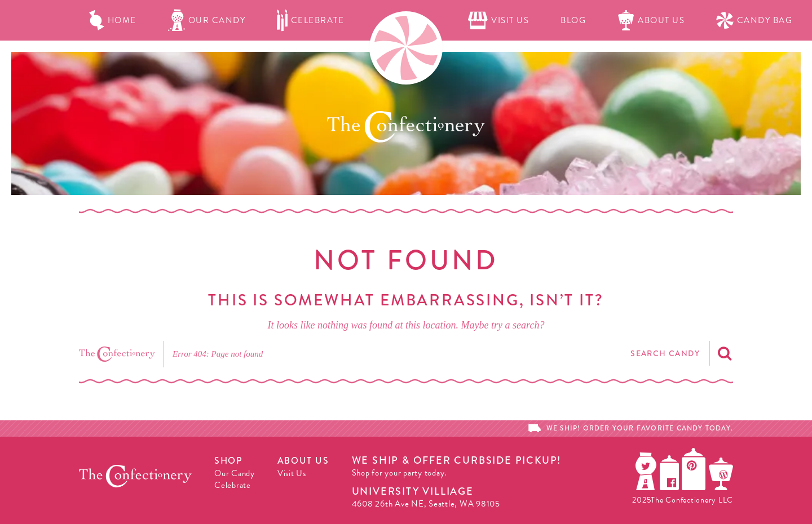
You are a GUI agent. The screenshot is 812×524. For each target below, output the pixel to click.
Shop (228, 461)
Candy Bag (754, 20)
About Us (651, 20)
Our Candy (207, 20)
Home (113, 20)
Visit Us (498, 20)
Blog (573, 20)
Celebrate (310, 20)
